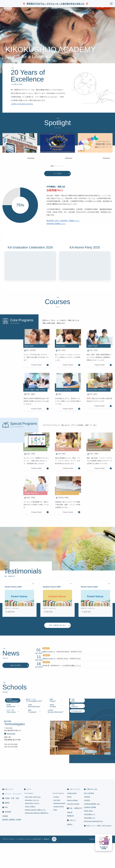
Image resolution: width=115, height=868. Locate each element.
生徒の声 (70, 837)
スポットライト (75, 814)
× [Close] (111, 4)
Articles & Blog (72, 818)
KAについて (9, 814)
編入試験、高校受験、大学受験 (12, 844)
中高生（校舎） (89, 836)
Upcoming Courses (73, 829)
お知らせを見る (16, 683)
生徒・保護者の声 (76, 833)
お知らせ (73, 845)
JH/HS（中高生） (30, 831)
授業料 (7, 828)
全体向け (70, 849)
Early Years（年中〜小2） (33, 822)
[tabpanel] (57, 772)
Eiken (55, 834)
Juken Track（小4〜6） (32, 828)
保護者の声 (70, 841)
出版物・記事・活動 (12, 823)
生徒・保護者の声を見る (57, 633)
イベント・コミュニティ (13, 819)
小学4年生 (87, 822)
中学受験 (5, 841)
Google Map (11, 768)
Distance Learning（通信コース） (35, 834)
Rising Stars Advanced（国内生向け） (37, 838)
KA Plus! (56, 822)
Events (69, 822)
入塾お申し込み (92, 814)
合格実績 (8, 837)
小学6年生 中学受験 (90, 832)
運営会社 (47, 864)
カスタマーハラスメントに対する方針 (30, 864)
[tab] (13, 735)
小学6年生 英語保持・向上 (92, 829)
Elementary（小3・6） (32, 825)
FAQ (6, 832)
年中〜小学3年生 (89, 818)
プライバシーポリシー (9, 864)
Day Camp (57, 825)
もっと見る (57, 182)
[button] (3, 159)
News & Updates (72, 825)
